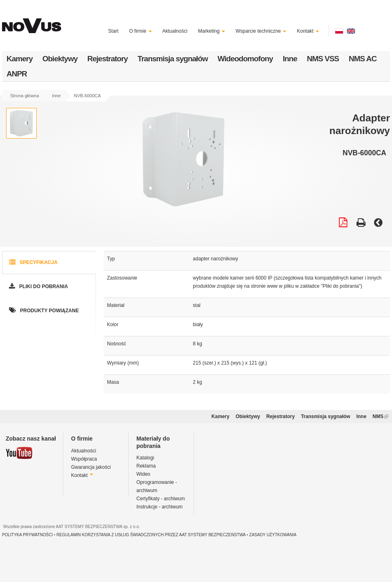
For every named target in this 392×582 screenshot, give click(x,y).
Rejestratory (108, 59)
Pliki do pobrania (38, 287)
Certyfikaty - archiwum (161, 499)
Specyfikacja (32, 263)
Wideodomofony (245, 59)
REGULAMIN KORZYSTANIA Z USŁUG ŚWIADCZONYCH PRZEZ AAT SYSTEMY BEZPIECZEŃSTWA (151, 535)
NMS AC (363, 59)
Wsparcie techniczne (261, 31)
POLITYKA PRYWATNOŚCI (27, 535)
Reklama (146, 466)
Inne (290, 59)
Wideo (143, 474)
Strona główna (24, 96)
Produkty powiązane (43, 311)
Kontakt (308, 31)
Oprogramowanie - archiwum (157, 486)
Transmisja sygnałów (173, 59)
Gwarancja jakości (91, 467)
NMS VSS (323, 59)
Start (113, 31)
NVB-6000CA (87, 96)
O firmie (140, 31)
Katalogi (145, 458)
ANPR (17, 74)
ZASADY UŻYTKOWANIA (273, 535)
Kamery (20, 59)
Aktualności (175, 31)
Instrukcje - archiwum (159, 507)
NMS (380, 416)
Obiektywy (60, 59)
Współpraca (84, 459)
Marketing (212, 31)
